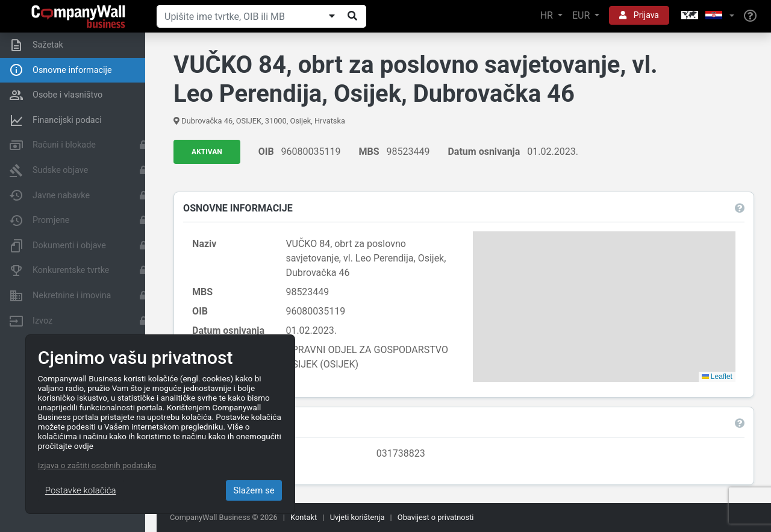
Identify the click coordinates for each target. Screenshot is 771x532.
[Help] (750, 16)
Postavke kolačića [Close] (81, 490)
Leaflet (716, 377)
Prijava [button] (639, 15)
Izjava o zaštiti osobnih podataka (97, 465)
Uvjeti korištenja (357, 517)
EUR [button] (582, 15)
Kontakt (304, 517)
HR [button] (548, 15)
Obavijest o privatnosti (436, 517)
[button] (707, 16)
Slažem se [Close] (254, 490)
